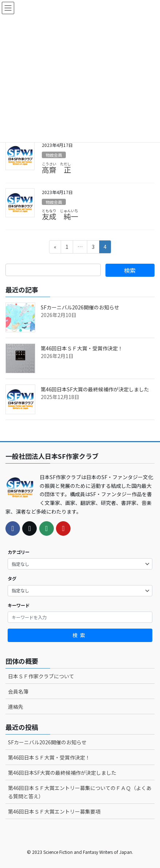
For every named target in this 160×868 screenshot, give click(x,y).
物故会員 (54, 155)
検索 (80, 635)
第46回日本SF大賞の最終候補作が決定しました (95, 389)
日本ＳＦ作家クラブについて (41, 676)
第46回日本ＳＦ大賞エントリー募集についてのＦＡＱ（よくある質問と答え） (80, 792)
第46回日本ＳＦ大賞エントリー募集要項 (54, 811)
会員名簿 (18, 691)
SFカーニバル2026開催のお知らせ (80, 307)
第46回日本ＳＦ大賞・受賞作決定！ (82, 348)
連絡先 (16, 707)
